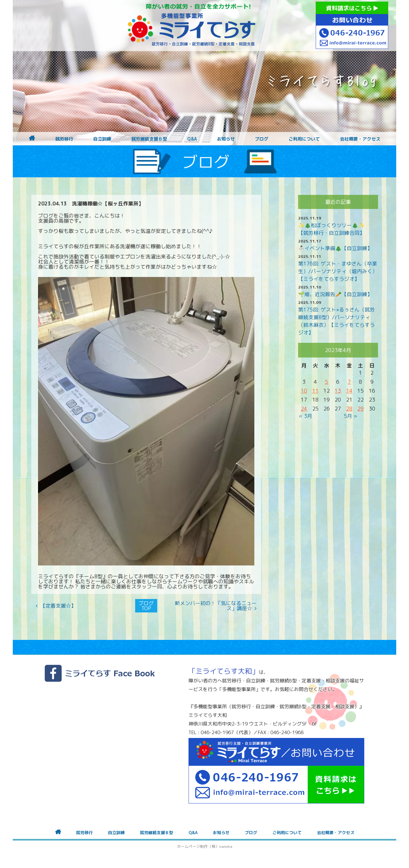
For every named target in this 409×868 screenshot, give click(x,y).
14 (349, 391)
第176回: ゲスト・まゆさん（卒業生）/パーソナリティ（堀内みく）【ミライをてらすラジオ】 (338, 271)
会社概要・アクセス (360, 139)
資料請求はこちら (352, 8)
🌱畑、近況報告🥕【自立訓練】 (335, 294)
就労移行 (64, 139)
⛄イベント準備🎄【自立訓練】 (335, 248)
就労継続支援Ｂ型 (149, 139)
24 (304, 409)
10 (304, 391)
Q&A (192, 139)
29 (360, 409)
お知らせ (226, 139)
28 (349, 409)
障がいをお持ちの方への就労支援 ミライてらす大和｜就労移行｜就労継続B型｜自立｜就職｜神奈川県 (192, 26)
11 (315, 391)
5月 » (351, 416)
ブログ (262, 139)
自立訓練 (102, 139)
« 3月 (305, 416)
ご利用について (304, 139)
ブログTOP (146, 606)
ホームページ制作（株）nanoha (205, 846)
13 (338, 391)
